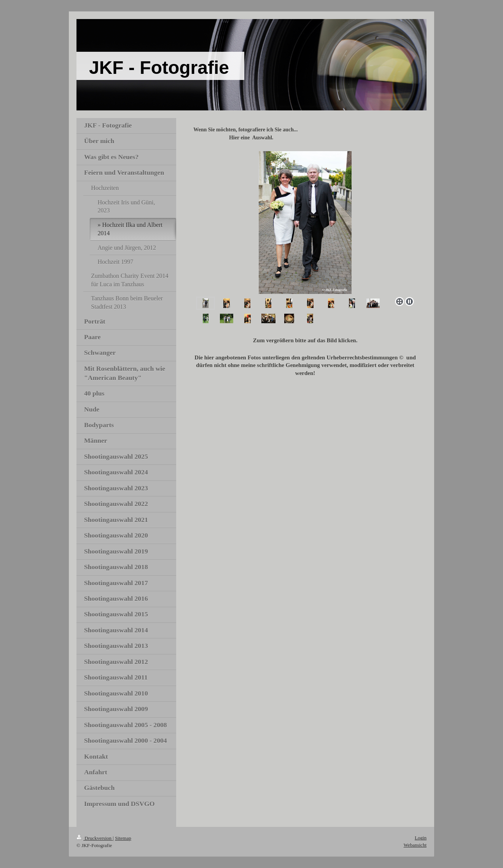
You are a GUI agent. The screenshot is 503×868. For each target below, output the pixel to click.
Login (421, 838)
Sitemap (123, 838)
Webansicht (415, 845)
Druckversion (95, 838)
